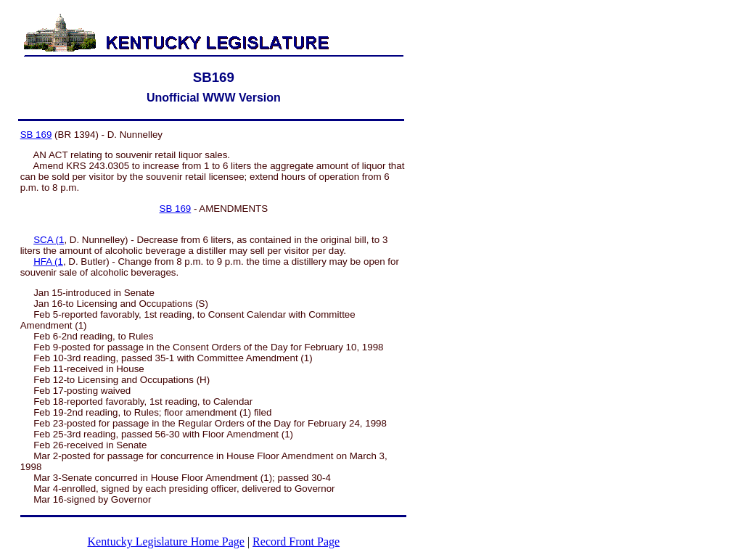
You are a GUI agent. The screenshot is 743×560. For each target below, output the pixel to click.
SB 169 (36, 135)
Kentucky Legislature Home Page (166, 542)
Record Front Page (296, 542)
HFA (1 (48, 262)
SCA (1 (49, 240)
